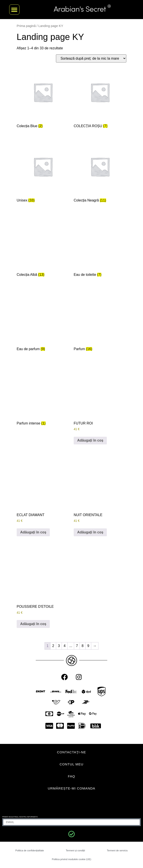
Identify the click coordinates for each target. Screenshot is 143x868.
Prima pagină (26, 26)
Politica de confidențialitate (30, 850)
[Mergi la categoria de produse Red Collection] (100, 98)
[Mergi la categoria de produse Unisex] (43, 172)
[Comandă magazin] (91, 58)
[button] (14, 10)
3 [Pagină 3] (59, 646)
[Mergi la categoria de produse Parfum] (100, 321)
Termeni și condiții (75, 850)
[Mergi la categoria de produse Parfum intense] (43, 395)
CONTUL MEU (72, 764)
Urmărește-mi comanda (72, 788)
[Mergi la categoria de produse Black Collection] (100, 172)
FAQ (71, 776)
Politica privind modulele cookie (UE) (71, 859)
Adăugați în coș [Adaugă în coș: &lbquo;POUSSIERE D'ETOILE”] (33, 624)
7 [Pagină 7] (77, 646)
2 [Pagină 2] (53, 646)
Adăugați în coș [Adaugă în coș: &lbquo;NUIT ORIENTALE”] (90, 532)
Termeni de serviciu (117, 850)
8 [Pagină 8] (83, 646)
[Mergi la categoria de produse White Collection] (43, 247)
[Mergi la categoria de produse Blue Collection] (43, 98)
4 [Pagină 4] (65, 646)
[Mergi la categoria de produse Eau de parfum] (43, 321)
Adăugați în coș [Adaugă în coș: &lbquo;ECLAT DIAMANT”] (33, 532)
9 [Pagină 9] (88, 646)
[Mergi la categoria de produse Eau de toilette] (100, 247)
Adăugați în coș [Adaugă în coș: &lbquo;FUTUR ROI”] (90, 440)
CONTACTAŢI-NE (71, 752)
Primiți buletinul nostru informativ (20, 817)
